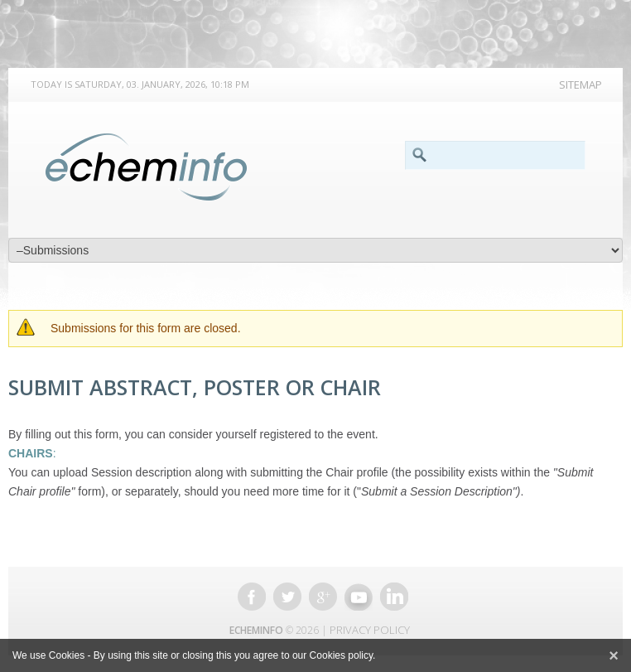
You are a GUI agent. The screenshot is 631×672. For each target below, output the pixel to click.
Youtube (359, 597)
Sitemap (580, 85)
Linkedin (394, 597)
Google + (323, 597)
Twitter (287, 597)
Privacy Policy (370, 630)
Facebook (252, 597)
